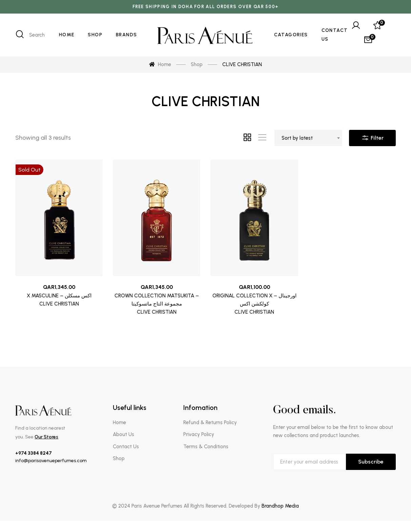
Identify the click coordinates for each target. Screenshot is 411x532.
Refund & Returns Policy (210, 422)
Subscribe (371, 462)
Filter (372, 136)
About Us (124, 434)
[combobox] (308, 138)
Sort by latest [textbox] (297, 138)
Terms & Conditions (206, 447)
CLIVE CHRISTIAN (59, 304)
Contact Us (126, 447)
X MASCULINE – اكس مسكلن (59, 296)
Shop (119, 458)
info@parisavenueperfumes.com (51, 461)
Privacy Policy (199, 434)
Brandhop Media (280, 506)
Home (119, 422)
